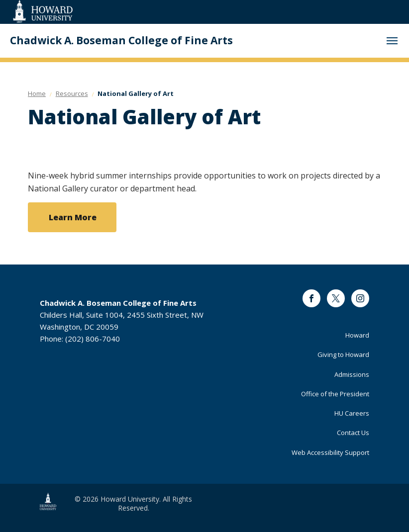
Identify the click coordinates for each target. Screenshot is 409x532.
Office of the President (335, 394)
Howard (357, 335)
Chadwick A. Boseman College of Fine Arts (121, 41)
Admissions (352, 374)
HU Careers (352, 413)
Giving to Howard (343, 355)
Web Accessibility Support (330, 452)
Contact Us (353, 433)
